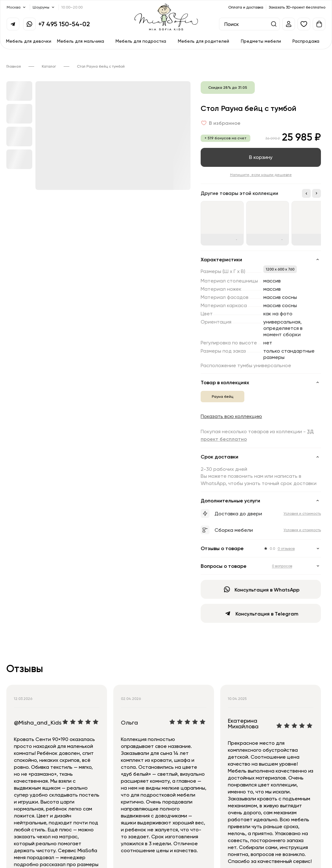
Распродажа (306, 41)
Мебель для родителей (204, 41)
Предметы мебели (261, 41)
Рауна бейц (222, 396)
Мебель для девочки (29, 41)
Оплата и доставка (246, 7)
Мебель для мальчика (81, 41)
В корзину (261, 157)
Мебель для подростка (141, 41)
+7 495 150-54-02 (64, 24)
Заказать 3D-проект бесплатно (297, 7)
